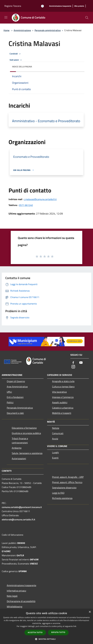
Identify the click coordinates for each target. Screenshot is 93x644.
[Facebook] (73, 363)
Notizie (56, 428)
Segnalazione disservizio (64, 488)
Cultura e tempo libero (63, 387)
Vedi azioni (16, 60)
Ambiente (17, 448)
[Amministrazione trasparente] (60, 6)
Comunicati (58, 433)
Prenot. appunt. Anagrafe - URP (68, 477)
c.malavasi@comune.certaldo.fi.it (40, 199)
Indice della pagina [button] (22, 67)
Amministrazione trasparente (21, 585)
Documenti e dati (15, 413)
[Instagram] (73, 367)
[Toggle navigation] (6, 17)
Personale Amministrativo (20, 408)
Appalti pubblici (60, 402)
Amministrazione (22, 30)
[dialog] (46, 626)
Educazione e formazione (24, 428)
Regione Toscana (13, 6)
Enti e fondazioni (15, 397)
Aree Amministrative (17, 387)
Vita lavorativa (59, 392)
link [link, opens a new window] (75, 626)
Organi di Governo (16, 381)
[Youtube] (81, 363)
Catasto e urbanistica (63, 408)
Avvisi (55, 439)
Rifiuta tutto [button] (58, 632)
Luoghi (55, 452)
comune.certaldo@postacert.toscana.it (22, 507)
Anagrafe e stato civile (63, 381)
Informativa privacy (16, 591)
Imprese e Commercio (63, 397)
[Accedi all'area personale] (42, 6)
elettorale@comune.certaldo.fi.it (18, 519)
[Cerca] (87, 18)
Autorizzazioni (19, 458)
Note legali (12, 596)
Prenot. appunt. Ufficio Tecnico (67, 482)
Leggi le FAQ (58, 493)
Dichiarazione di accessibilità (21, 601)
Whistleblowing (14, 607)
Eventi (55, 458)
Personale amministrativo (48, 30)
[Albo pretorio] (79, 6)
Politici (10, 402)
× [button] (90, 612)
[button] (46, 639)
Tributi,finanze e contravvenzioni (20, 441)
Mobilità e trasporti (62, 413)
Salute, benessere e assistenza (27, 453)
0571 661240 (26, 205)
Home (6, 30)
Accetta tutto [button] (35, 632)
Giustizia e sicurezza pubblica (26, 433)
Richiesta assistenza (62, 498)
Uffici (9, 392)
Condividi (16, 54)
